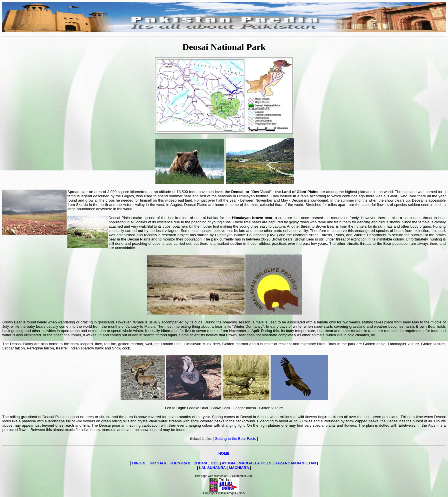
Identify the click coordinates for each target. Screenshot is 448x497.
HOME (224, 453)
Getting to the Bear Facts (236, 439)
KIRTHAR (158, 463)
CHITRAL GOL (206, 463)
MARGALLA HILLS (255, 463)
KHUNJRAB (180, 463)
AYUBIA (229, 463)
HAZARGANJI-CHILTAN (295, 463)
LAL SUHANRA (212, 468)
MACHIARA (239, 468)
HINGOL (139, 463)
